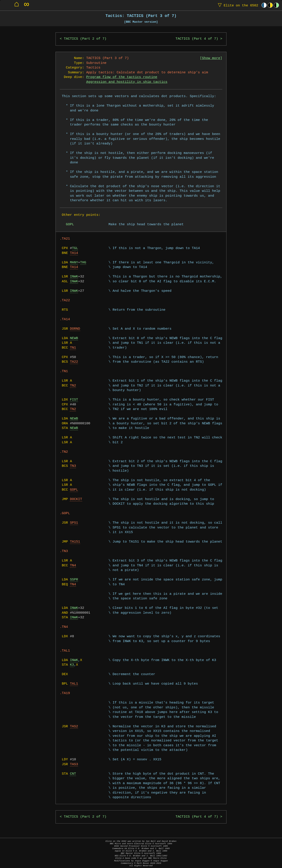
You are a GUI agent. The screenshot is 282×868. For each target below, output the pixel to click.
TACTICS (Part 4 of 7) (197, 39)
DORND (75, 329)
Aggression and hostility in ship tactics (127, 82)
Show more (211, 58)
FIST (74, 400)
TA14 (74, 253)
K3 (72, 665)
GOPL (74, 490)
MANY (74, 263)
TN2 (73, 386)
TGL (75, 248)
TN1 (73, 348)
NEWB (74, 338)
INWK (74, 277)
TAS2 (74, 727)
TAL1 (74, 684)
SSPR (74, 580)
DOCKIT (76, 499)
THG (83, 263)
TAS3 (74, 764)
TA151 (75, 542)
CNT (73, 774)
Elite (237, 5)
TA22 (74, 362)
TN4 (73, 566)
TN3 (73, 466)
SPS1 (74, 523)
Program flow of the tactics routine (122, 77)
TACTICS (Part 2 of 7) (85, 39)
